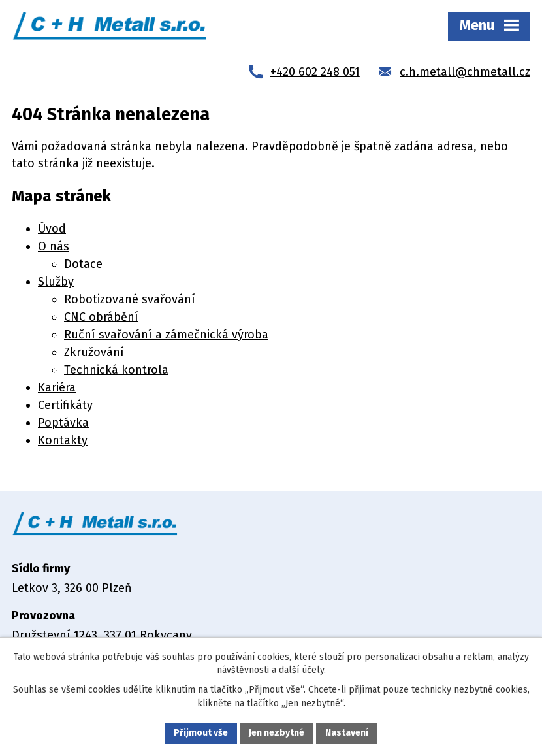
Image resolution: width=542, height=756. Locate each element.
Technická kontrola (116, 370)
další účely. (302, 670)
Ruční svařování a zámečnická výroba (166, 335)
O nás (54, 246)
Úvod (52, 229)
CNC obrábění (101, 317)
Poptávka (63, 423)
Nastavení (347, 733)
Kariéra (57, 387)
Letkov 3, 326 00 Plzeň (72, 588)
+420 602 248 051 (315, 72)
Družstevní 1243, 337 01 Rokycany (102, 635)
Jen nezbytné (277, 733)
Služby (56, 282)
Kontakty (63, 440)
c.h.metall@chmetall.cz (465, 72)
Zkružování (94, 352)
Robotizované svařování (130, 299)
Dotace (83, 264)
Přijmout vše (201, 733)
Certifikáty (65, 405)
